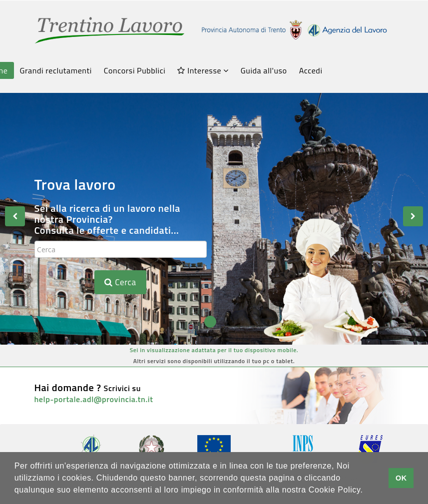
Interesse (203, 70)
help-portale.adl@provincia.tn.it (94, 399)
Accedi (311, 70)
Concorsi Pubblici (135, 70)
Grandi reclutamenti (56, 70)
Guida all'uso (264, 70)
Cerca (120, 282)
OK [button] (401, 478)
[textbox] (121, 249)
